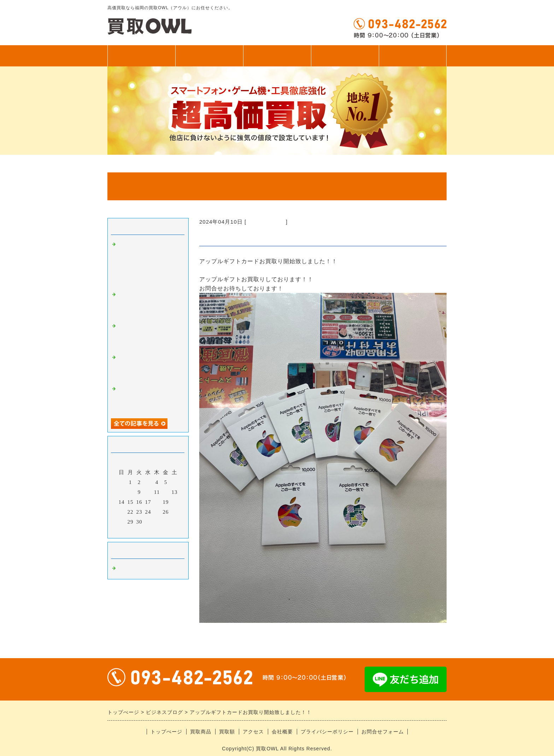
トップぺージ (141, 56)
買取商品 (209, 56)
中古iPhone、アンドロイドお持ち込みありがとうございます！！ (149, 367)
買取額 (277, 56)
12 (166, 492)
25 (157, 512)
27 (175, 512)
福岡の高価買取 (266, 222)
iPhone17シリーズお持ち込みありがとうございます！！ (149, 398)
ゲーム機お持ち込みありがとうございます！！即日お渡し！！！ (149, 335)
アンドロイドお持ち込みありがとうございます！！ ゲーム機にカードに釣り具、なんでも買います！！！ (149, 263)
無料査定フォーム (413, 56)
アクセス (345, 56)
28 (122, 522)
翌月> (163, 531)
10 (148, 492)
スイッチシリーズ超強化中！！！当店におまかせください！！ (149, 304)
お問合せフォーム (383, 732)
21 (122, 512)
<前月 (133, 531)
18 (157, 502)
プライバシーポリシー (327, 732)
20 (175, 502)
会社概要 (282, 732)
